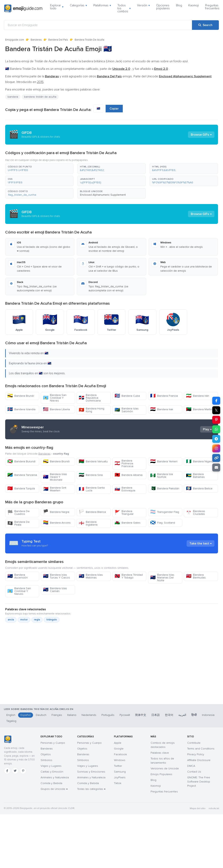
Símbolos (46, 760)
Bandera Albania (129, 475)
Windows (120, 760)
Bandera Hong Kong (92, 410)
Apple (118, 743)
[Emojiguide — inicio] (8, 739)
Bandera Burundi (21, 461)
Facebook (120, 754)
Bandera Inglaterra (88, 523)
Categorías (78, 5)
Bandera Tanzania (22, 475)
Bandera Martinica (201, 409)
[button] (39, 169)
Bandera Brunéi (21, 396)
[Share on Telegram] (216, 439)
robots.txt (214, 808)
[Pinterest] (23, 771)
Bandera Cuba (127, 396)
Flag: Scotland (163, 523)
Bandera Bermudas (196, 576)
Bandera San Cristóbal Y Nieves (55, 398)
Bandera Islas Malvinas (91, 576)
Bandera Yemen (164, 461)
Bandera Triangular (124, 513)
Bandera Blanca (92, 512)
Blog (179, 5)
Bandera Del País (58, 40)
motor (24, 620)
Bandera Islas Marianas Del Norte (162, 578)
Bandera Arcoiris (57, 523)
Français (57, 715)
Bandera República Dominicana (90, 398)
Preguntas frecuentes (212, 7)
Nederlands (89, 715)
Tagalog (11, 721)
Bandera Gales (128, 523)
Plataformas (102, 5)
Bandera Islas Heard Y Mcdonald (55, 477)
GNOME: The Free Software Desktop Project (199, 782)
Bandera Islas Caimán (55, 590)
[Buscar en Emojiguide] (98, 25)
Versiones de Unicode (165, 768)
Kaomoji (194, 5)
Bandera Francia (164, 396)
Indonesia (208, 715)
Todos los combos (124, 8)
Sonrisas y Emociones (91, 772)
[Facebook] (7, 771)
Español (26, 715)
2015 (40, 82)
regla (37, 620)
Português (108, 715)
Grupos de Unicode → (54, 789)
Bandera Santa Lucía (92, 489)
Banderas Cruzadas (196, 513)
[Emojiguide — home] (23, 9)
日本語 (156, 715)
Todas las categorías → (91, 789)
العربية (182, 715)
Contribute (194, 743)
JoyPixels (120, 777)
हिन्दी (194, 715)
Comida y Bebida (51, 783)
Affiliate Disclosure (199, 760)
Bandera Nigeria (200, 461)
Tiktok (118, 783)
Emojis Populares (161, 774)
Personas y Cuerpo (53, 743)
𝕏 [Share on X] (216, 410)
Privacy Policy (196, 754)
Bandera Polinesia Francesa (124, 463)
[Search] (205, 25)
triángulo (52, 620)
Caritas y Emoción (52, 772)
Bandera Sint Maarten (55, 489)
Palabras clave (160, 753)
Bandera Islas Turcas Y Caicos (56, 576)
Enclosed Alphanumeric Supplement (103, 195)
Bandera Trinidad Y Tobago (129, 576)
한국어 (169, 715)
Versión (143, 5)
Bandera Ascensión (18, 576)
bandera (13, 97)
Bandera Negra (56, 512)
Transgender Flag (165, 512)
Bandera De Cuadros (19, 513)
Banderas (36, 40)
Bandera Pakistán (165, 488)
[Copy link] (216, 458)
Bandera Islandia (21, 409)
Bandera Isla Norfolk (162, 476)
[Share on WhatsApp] (216, 429)
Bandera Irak (162, 409)
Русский (125, 715)
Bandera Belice (199, 488)
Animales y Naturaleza (55, 777)
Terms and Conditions (201, 749)
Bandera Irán (198, 396)
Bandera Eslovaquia (125, 489)
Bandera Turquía (21, 488)
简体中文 (141, 715)
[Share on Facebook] (216, 401)
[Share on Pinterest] (216, 420)
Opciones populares (163, 7)
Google (119, 749)
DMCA (191, 766)
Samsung (120, 772)
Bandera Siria (91, 475)
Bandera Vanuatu (93, 461)
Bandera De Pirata (19, 523)
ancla (11, 620)
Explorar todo (57, 7)
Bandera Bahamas (195, 476)
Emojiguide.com (15, 40)
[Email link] (216, 468)
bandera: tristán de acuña (40, 97)
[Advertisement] (109, 681)
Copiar (114, 109)
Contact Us (194, 772)
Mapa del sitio (198, 808)
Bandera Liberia (56, 409)
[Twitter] (15, 771)
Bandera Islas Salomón (127, 410)
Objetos (46, 754)
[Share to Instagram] (216, 448)
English (11, 715)
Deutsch (41, 715)
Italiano (72, 715)
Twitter (118, 766)
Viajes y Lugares (51, 766)
